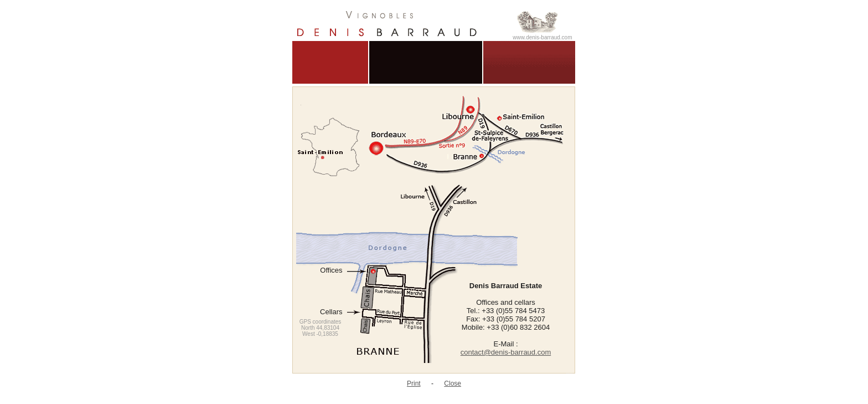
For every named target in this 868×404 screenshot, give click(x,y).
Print (414, 383)
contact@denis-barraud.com (506, 352)
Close (453, 383)
